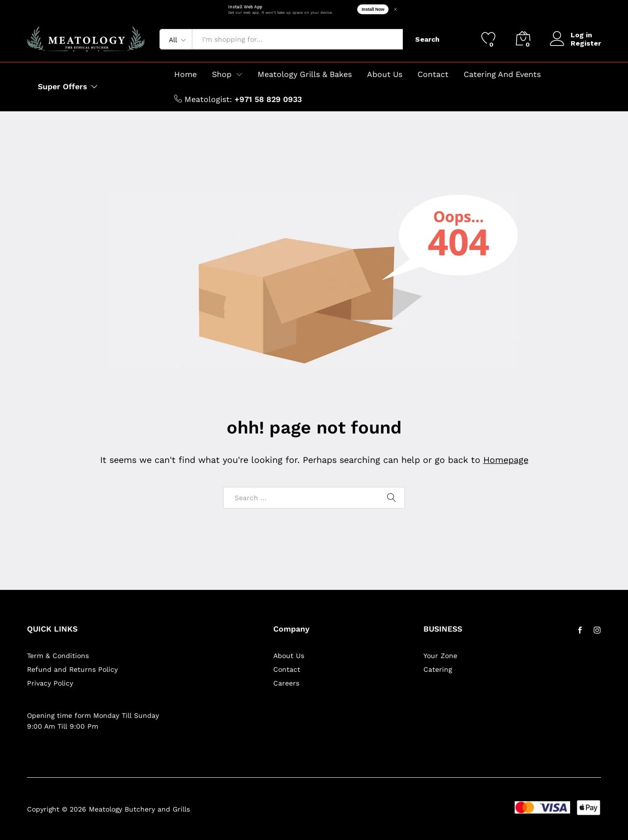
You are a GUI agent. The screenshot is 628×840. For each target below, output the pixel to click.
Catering (438, 669)
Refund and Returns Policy (72, 669)
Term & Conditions (58, 656)
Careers (286, 683)
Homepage (506, 460)
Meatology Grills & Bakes (305, 75)
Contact (433, 75)
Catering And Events (502, 75)
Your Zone (440, 656)
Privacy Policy (50, 683)
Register (586, 43)
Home (185, 75)
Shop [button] (222, 75)
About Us (385, 75)
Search (427, 39)
